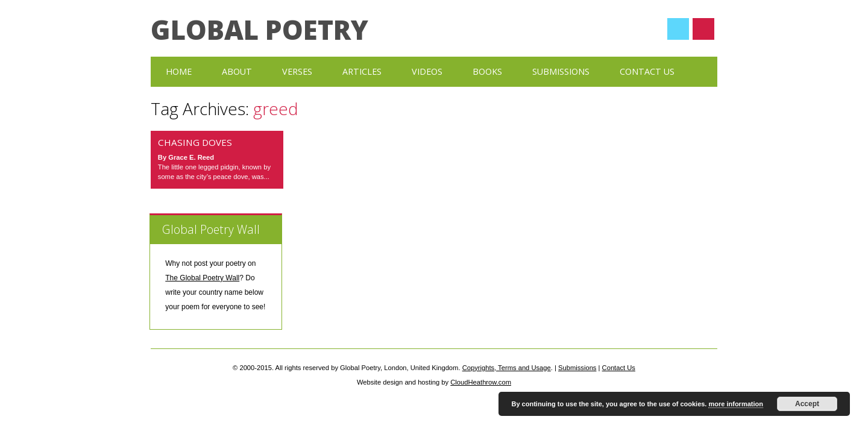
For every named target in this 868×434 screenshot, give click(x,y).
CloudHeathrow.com (481, 382)
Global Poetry (259, 30)
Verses (297, 71)
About (237, 71)
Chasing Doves (195, 142)
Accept (807, 404)
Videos (427, 71)
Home (179, 71)
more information (735, 404)
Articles (362, 71)
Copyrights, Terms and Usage (507, 368)
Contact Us (647, 71)
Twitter (678, 29)
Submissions (561, 71)
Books (487, 71)
